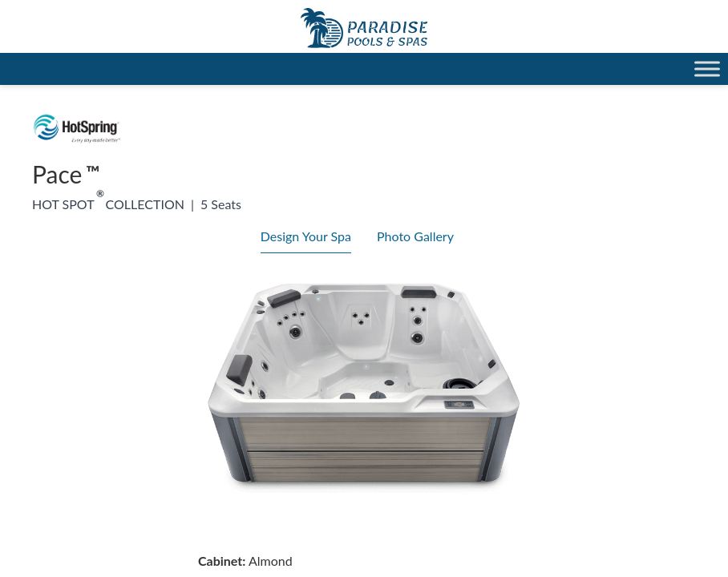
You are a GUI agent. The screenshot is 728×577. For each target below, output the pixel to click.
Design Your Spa (306, 236)
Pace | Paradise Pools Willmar (364, 28)
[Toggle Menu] (707, 69)
